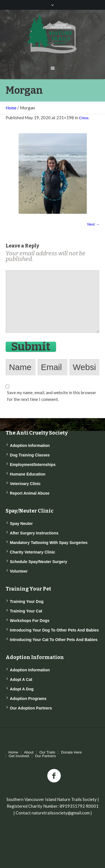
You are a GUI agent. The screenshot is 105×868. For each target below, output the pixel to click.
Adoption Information (30, 446)
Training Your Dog (27, 601)
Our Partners (45, 756)
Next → (93, 224)
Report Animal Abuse (30, 493)
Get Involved (19, 756)
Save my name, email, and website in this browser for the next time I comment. (52, 396)
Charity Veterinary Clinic (32, 552)
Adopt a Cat (21, 679)
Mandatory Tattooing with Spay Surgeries (49, 543)
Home (11, 108)
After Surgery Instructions (34, 533)
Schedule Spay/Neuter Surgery (39, 562)
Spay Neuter (21, 523)
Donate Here (71, 752)
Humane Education (28, 474)
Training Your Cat (26, 611)
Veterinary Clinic (25, 484)
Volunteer (19, 571)
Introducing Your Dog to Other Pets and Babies (54, 630)
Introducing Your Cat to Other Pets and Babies (54, 640)
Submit (31, 347)
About (29, 752)
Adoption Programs (28, 699)
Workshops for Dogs (30, 621)
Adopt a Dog (22, 689)
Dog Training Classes (30, 455)
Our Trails (47, 752)
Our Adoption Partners (31, 708)
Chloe (84, 118)
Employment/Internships (33, 465)
